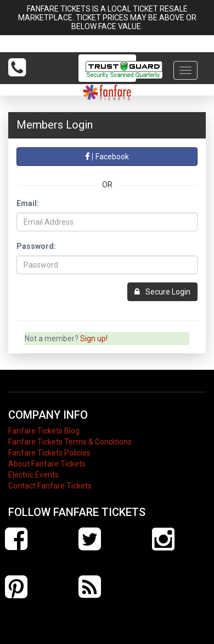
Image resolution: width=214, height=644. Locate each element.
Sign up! (94, 338)
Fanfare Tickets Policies (49, 453)
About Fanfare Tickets (47, 464)
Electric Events (33, 475)
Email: (28, 203)
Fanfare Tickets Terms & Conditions (70, 442)
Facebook (107, 157)
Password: (36, 246)
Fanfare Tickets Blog (44, 431)
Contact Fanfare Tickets (50, 486)
